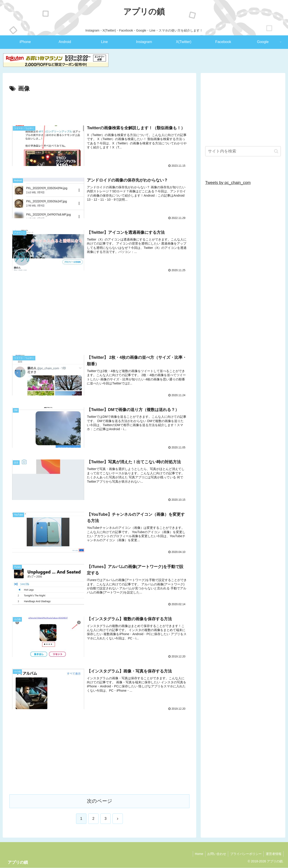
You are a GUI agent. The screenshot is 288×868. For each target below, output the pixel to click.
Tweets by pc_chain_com (228, 183)
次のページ (100, 801)
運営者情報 (273, 854)
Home (197, 854)
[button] (276, 151)
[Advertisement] (99, 106)
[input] (243, 151)
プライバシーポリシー (245, 854)
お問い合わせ (215, 854)
